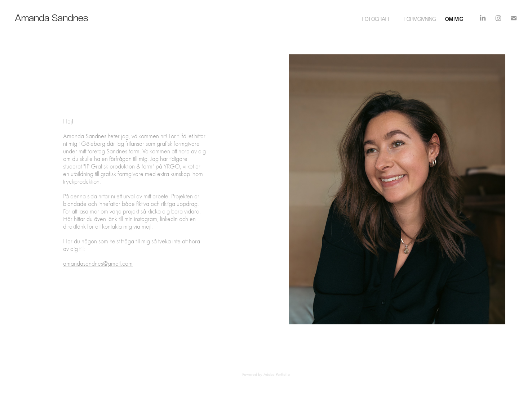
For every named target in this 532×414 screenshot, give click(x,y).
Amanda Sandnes (48, 18)
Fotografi (375, 19)
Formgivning (420, 19)
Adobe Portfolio (277, 374)
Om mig (454, 19)
